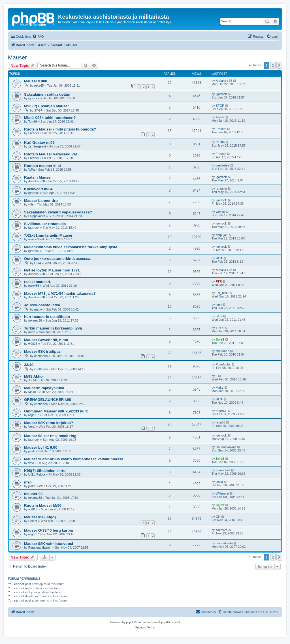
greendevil (223, 470)
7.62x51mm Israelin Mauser (48, 235)
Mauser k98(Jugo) (40, 517)
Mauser (17, 57)
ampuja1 (222, 235)
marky (39, 309)
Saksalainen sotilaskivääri (47, 94)
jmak (32, 451)
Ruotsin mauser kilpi (42, 166)
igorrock (34, 98)
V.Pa (32, 170)
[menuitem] (38, 37)
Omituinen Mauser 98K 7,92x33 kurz (56, 411)
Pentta (220, 142)
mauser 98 (33, 494)
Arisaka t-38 (224, 81)
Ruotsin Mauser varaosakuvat (51, 154)
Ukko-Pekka (37, 474)
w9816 (220, 212)
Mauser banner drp (41, 201)
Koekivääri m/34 (38, 189)
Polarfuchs (223, 364)
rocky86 (34, 286)
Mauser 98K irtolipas (42, 351)
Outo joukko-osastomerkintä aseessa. (58, 259)
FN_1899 (222, 293)
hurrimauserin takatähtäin (47, 317)
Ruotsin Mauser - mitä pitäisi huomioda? (60, 129)
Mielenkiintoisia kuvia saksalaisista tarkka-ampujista (71, 247)
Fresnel (34, 133)
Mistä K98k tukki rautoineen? (50, 118)
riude (32, 332)
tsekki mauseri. (38, 282)
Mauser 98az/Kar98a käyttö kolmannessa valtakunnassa (74, 459)
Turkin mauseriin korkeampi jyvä (53, 328)
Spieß (220, 339)
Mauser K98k (36, 81)
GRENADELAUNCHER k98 (48, 400)
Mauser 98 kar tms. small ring (50, 436)
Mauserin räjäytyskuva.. (45, 388)
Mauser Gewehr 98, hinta (46, 340)
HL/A (38, 263)
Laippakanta (37, 216)
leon (219, 305)
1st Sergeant (37, 146)
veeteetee (223, 165)
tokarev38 (35, 320)
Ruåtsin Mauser (38, 177)
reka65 (39, 85)
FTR (219, 281)
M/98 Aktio (33, 376)
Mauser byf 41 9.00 (41, 447)
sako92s (222, 530)
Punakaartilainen (40, 547)
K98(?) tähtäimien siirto (45, 471)
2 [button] (273, 65)
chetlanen (41, 356)
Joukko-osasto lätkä (42, 305)
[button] (279, 65)
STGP (39, 110)
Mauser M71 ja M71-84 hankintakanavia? (60, 293)
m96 (28, 482)
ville (31, 204)
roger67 (34, 415)
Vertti (32, 427)
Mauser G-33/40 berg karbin (49, 530)
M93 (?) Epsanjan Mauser (46, 106)
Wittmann (222, 493)
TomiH (33, 121)
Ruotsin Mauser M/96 (43, 505)
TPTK (220, 328)
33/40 (29, 365)
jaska (32, 486)
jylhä (219, 316)
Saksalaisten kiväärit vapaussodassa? (58, 212)
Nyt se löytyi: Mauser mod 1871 (52, 270)
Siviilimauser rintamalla (45, 224)
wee (31, 239)
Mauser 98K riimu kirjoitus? (49, 423)
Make (32, 392)
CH (218, 517)
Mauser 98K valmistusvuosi (49, 544)
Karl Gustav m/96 (39, 143)
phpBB (130, 622)
